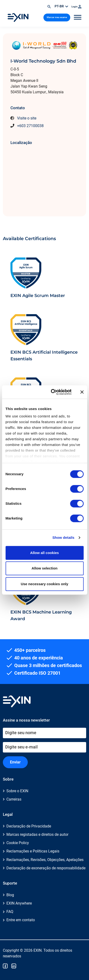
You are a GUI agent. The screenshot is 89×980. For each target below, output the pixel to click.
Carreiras (14, 799)
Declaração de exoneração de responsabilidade (46, 868)
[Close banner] (82, 392)
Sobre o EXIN (17, 791)
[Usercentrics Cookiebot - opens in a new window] (53, 392)
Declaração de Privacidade (29, 826)
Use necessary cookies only (44, 584)
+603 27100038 (30, 126)
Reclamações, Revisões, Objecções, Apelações (45, 860)
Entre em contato (21, 920)
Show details (63, 537)
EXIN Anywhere (19, 903)
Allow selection (44, 568)
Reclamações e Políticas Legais (33, 851)
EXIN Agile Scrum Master (38, 295)
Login (76, 7)
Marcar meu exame (57, 17)
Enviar (15, 762)
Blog (10, 895)
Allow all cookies (44, 553)
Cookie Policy (18, 843)
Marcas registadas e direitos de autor (37, 834)
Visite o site (27, 118)
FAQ (10, 912)
